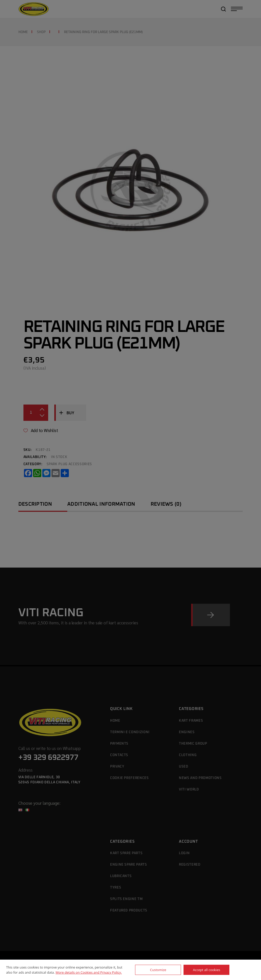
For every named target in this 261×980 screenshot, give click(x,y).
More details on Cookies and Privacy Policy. (89, 972)
